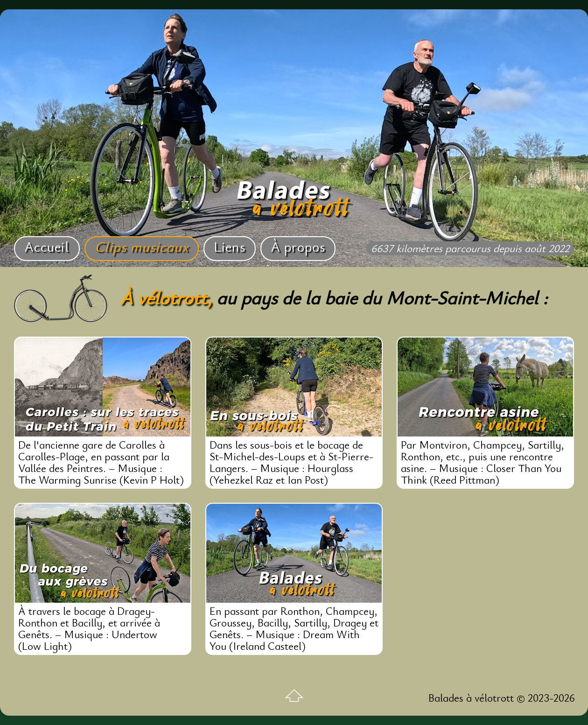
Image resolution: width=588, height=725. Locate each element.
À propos (298, 246)
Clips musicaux (142, 246)
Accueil (47, 246)
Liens (230, 246)
